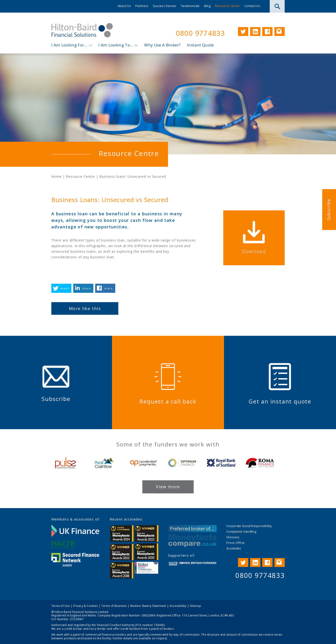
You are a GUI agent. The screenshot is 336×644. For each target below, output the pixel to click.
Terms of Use (61, 606)
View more (168, 487)
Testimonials (190, 6)
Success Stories (165, 6)
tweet (64, 288)
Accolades (234, 548)
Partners (142, 6)
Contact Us (252, 6)
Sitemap (196, 606)
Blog (207, 6)
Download (256, 251)
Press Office (235, 543)
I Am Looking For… (69, 45)
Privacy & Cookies (86, 606)
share (86, 288)
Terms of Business (114, 606)
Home (56, 177)
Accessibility (178, 606)
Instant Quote (200, 45)
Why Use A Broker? (162, 45)
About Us (124, 6)
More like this (85, 308)
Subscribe (329, 210)
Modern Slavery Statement (148, 606)
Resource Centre (227, 6)
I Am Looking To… (116, 45)
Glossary (233, 537)
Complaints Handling (241, 531)
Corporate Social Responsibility (249, 526)
